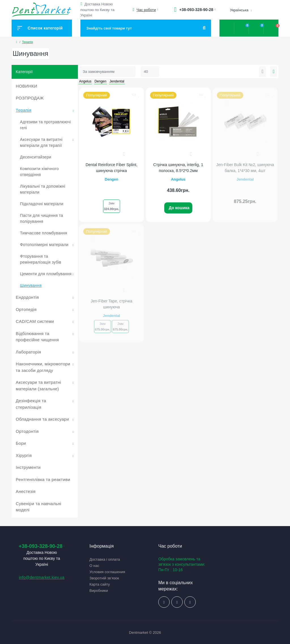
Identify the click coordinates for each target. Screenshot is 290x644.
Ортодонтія (27, 431)
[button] (82, 4)
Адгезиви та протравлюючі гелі (46, 125)
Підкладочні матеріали (42, 204)
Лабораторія (29, 352)
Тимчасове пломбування (44, 233)
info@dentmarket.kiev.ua (42, 577)
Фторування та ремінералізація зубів (41, 259)
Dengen (112, 179)
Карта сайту (100, 584)
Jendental (245, 179)
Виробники (99, 591)
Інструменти (28, 467)
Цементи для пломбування (46, 274)
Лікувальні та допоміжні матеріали (43, 189)
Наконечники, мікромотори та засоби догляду (43, 367)
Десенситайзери (36, 157)
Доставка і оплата (105, 559)
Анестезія (26, 491)
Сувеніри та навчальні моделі (39, 507)
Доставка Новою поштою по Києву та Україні (97, 10)
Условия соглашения (107, 572)
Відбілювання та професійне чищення (37, 337)
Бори (21, 443)
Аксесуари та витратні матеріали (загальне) (39, 385)
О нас (94, 566)
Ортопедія (26, 309)
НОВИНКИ (27, 86)
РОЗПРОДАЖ (30, 98)
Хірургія (24, 455)
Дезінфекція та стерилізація (31, 404)
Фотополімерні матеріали (44, 245)
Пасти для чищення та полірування (42, 218)
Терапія (28, 42)
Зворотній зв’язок (104, 578)
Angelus (178, 179)
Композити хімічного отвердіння (40, 172)
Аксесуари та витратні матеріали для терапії (41, 142)
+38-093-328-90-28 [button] (42, 546)
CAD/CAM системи (35, 321)
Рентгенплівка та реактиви (43, 479)
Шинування (31, 285)
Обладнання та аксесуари (42, 419)
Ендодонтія (27, 297)
